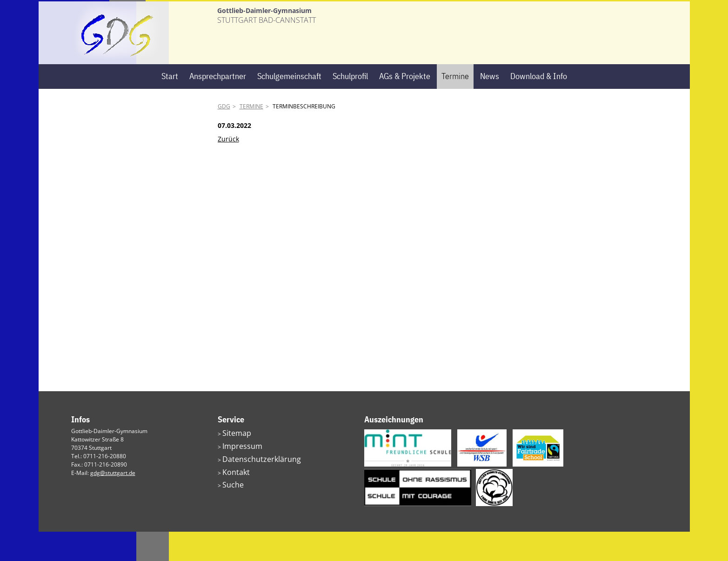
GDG (224, 136)
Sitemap (233, 462)
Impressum (237, 473)
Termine (455, 105)
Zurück (228, 168)
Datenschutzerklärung (251, 484)
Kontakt (232, 495)
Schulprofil (350, 105)
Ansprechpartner (218, 105)
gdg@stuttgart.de (113, 502)
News (490, 105)
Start (170, 105)
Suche (230, 506)
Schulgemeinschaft (289, 105)
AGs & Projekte (405, 105)
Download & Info (539, 105)
